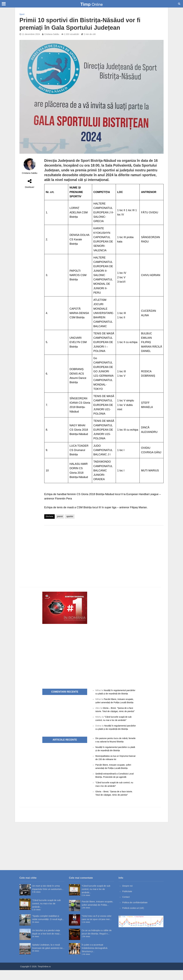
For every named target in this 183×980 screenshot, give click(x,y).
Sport (22, 14)
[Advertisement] (104, 552)
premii (60, 516)
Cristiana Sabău (52, 34)
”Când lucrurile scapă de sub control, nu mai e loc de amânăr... (46, 913)
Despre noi (128, 896)
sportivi (70, 516)
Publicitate (127, 901)
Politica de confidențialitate (136, 912)
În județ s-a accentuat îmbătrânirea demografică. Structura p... (95, 958)
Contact (126, 907)
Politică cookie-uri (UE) (134, 918)
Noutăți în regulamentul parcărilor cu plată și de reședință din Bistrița (114, 694)
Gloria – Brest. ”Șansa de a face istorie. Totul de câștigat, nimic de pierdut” (115, 715)
